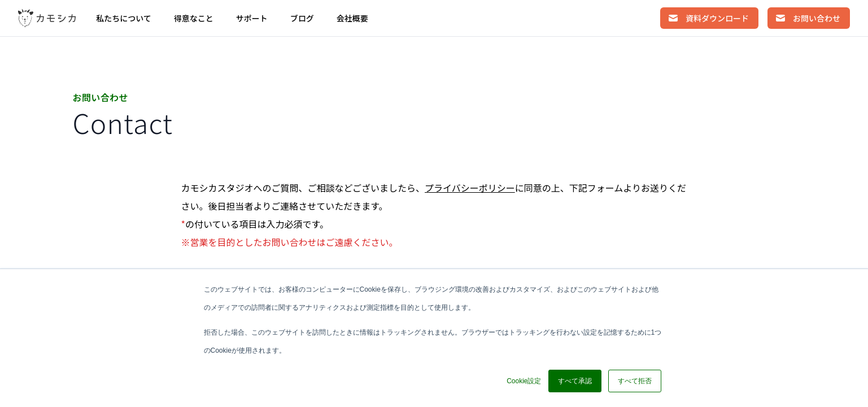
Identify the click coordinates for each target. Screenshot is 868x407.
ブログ (302, 18)
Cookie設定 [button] (524, 381)
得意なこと (194, 18)
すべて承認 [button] (575, 381)
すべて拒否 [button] (635, 381)
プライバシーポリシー (470, 188)
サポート (252, 18)
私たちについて (124, 18)
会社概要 (352, 18)
